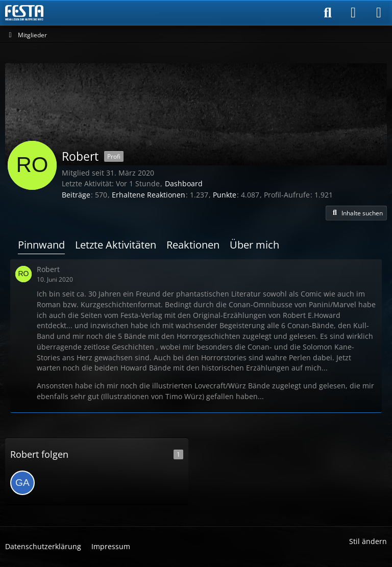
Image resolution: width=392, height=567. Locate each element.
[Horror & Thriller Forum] (24, 13)
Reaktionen (193, 245)
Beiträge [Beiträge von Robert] (76, 195)
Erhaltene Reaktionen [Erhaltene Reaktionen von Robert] (149, 195)
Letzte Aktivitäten (116, 245)
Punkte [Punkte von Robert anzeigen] (225, 195)
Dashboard (184, 183)
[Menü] (379, 13)
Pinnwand (41, 245)
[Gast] (22, 483)
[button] (356, 213)
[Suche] (328, 13)
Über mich (254, 245)
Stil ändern (368, 541)
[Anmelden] (353, 13)
